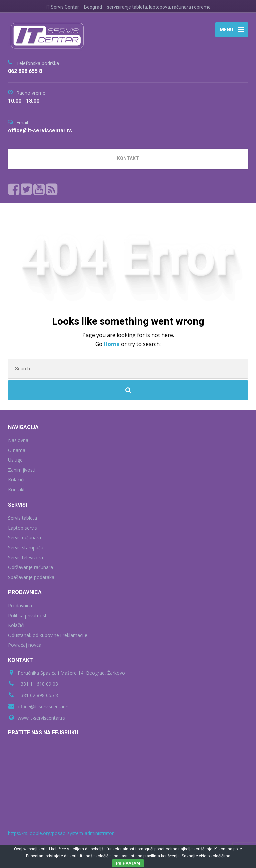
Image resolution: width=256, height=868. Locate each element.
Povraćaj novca (25, 645)
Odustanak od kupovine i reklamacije (48, 635)
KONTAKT (128, 158)
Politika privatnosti (28, 615)
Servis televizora (25, 557)
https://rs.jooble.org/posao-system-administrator (61, 833)
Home (112, 344)
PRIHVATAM (128, 863)
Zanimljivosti (22, 470)
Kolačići (16, 479)
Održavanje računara (30, 567)
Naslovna (18, 440)
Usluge (15, 460)
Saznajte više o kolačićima (206, 856)
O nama (17, 450)
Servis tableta (22, 518)
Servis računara (24, 537)
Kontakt (16, 489)
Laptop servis (22, 528)
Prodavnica (20, 605)
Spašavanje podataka (31, 577)
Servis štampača (26, 547)
